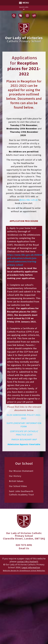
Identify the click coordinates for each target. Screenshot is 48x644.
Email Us (24, 548)
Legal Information (31, 568)
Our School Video (18, 486)
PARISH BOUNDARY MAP (24, 440)
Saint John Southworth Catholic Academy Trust (21, 493)
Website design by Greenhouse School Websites (24, 571)
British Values (16, 481)
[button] (24, 9)
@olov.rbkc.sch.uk (28, 200)
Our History (15, 476)
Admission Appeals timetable (24, 444)
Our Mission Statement (21, 471)
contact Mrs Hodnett (28, 562)
